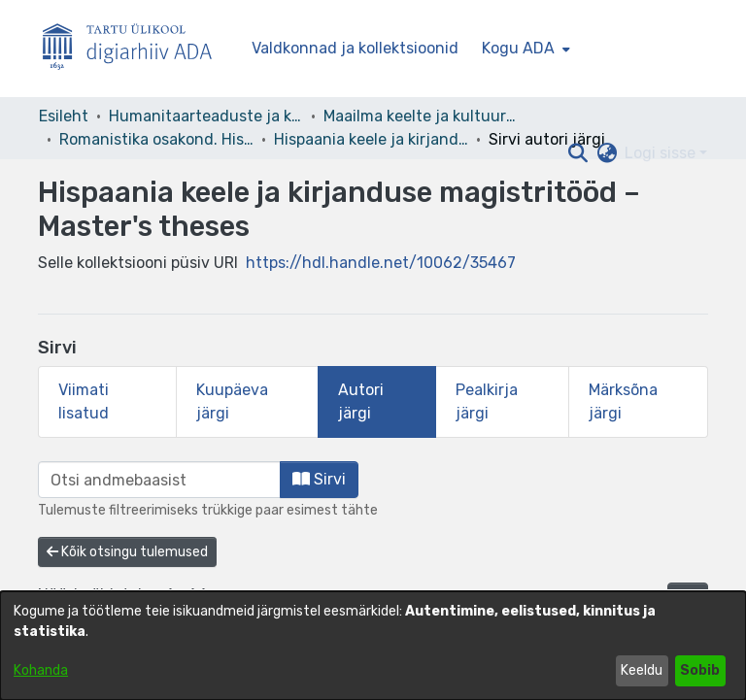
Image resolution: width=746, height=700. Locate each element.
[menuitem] (524, 49)
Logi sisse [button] (662, 153)
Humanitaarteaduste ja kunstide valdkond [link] (206, 116)
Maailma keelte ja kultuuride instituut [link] (421, 116)
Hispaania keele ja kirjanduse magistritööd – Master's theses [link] (371, 139)
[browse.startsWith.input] (159, 480)
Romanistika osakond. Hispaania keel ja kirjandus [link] (156, 139)
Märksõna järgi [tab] (623, 401)
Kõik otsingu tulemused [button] (127, 552)
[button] (577, 153)
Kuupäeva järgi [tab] (232, 401)
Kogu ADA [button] (518, 48)
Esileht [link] (64, 116)
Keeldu (642, 670)
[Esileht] (135, 49)
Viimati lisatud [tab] (84, 401)
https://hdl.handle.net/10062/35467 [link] (381, 263)
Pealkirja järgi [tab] (487, 401)
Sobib (700, 670)
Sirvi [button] (319, 479)
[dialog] (373, 646)
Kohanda (41, 670)
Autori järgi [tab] (361, 401)
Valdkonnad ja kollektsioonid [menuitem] (355, 48)
